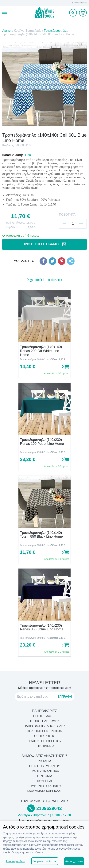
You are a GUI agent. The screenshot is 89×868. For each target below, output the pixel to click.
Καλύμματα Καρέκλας (44, 791)
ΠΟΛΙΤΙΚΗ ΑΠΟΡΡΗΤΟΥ (45, 741)
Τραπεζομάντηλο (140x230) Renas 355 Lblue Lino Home (42, 627)
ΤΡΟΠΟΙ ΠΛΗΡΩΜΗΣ (45, 721)
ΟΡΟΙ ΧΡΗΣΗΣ (45, 736)
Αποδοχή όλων (74, 861)
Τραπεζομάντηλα (55, 31)
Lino (28, 155)
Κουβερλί (45, 781)
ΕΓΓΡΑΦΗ (65, 697)
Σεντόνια (45, 776)
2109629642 (49, 808)
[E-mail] (36, 697)
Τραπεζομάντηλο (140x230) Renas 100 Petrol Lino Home (42, 442)
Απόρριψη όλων (15, 861)
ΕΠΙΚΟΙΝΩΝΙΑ (79, 3)
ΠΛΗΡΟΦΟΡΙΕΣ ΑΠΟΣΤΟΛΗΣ (44, 726)
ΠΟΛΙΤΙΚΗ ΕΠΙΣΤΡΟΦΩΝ (44, 731)
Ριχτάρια (45, 761)
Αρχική (7, 31)
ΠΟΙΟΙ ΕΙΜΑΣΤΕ (44, 716)
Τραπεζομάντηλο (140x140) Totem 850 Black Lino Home (41, 535)
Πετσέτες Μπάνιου (44, 766)
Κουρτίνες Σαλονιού (44, 786)
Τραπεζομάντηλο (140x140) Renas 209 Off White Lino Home (41, 351)
